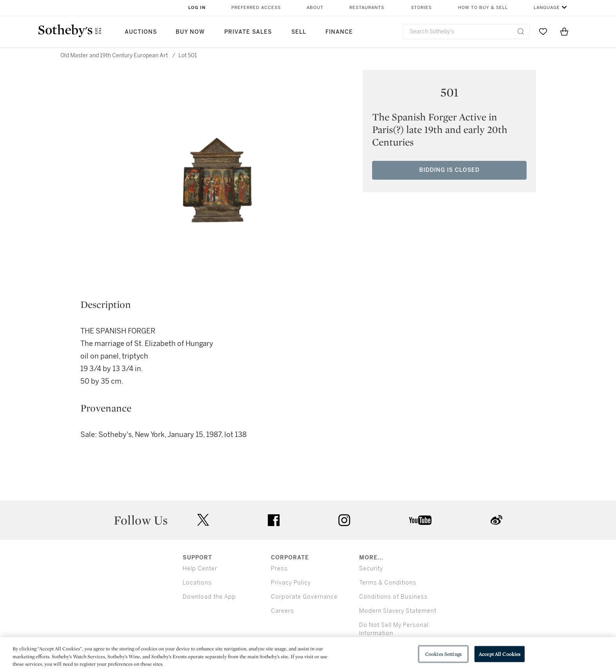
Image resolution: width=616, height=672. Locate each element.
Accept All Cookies (500, 654)
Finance (339, 32)
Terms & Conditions (388, 583)
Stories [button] (421, 8)
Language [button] (547, 8)
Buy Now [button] (190, 32)
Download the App (209, 597)
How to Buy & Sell (483, 8)
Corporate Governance (304, 597)
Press (279, 569)
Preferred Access (256, 8)
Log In (197, 8)
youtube (420, 520)
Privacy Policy (291, 583)
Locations (197, 583)
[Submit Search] (521, 31)
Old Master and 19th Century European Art (114, 56)
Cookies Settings (443, 654)
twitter (203, 520)
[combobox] (466, 32)
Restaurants (367, 8)
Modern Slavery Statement (398, 611)
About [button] (315, 8)
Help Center (200, 569)
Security (371, 569)
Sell (299, 32)
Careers (283, 611)
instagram (344, 520)
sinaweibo (496, 520)
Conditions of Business (393, 597)
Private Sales (248, 32)
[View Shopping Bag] (564, 31)
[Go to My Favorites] (543, 31)
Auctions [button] (141, 32)
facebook (274, 520)
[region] (308, 655)
